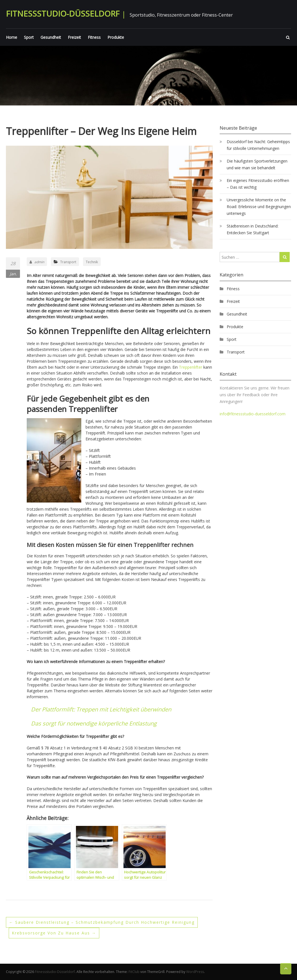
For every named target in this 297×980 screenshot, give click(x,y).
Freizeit (74, 37)
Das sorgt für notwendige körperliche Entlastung (94, 723)
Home (12, 37)
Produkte (116, 37)
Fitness (94, 37)
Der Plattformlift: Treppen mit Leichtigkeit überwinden (101, 709)
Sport (29, 37)
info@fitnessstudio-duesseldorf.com (253, 414)
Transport (68, 262)
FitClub (134, 972)
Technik (92, 262)
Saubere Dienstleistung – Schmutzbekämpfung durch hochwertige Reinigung (102, 922)
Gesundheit (51, 37)
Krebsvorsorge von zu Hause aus (54, 933)
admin (37, 262)
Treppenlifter (191, 367)
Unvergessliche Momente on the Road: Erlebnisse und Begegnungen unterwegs (259, 207)
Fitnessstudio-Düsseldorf (63, 13)
